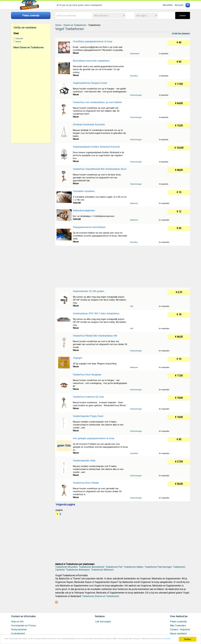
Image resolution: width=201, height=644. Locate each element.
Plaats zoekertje (178, 622)
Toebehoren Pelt (114, 567)
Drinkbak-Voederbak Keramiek (89, 125)
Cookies (51, 641)
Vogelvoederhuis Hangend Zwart (90, 83)
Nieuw (18, 42)
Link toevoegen (103, 622)
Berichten (168, 5)
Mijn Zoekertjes (178, 626)
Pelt (132, 306)
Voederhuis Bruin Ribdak (86, 483)
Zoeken (183, 16)
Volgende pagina (65, 505)
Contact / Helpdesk (180, 629)
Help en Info (17, 622)
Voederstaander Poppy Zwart (88, 416)
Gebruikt (19, 39)
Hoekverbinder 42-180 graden (89, 291)
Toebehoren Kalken (134, 567)
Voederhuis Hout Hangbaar (87, 375)
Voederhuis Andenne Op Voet (88, 397)
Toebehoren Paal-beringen (158, 567)
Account (179, 5)
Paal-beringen (136, 95)
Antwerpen (135, 54)
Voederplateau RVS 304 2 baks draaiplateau (96, 313)
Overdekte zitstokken (84, 191)
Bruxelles (134, 76)
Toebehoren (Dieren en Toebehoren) (100, 596)
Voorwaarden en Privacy (23, 626)
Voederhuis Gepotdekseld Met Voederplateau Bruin (100, 169)
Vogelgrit (77, 358)
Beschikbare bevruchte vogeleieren (91, 61)
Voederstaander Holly (84, 461)
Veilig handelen (19, 629)
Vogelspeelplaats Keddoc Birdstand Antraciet (96, 147)
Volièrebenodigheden (84, 211)
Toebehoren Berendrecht (92, 567)
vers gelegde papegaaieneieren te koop (94, 438)
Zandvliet (134, 453)
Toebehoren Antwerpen (78, 570)
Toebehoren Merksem (102, 570)
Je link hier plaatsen (181, 34)
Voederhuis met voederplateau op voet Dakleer (97, 102)
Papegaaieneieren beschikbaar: (89, 227)
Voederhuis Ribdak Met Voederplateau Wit (95, 336)
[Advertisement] (31, 96)
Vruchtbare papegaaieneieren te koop (93, 41)
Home (58, 25)
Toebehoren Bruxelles (66, 567)
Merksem (134, 203)
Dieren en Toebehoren (32, 47)
